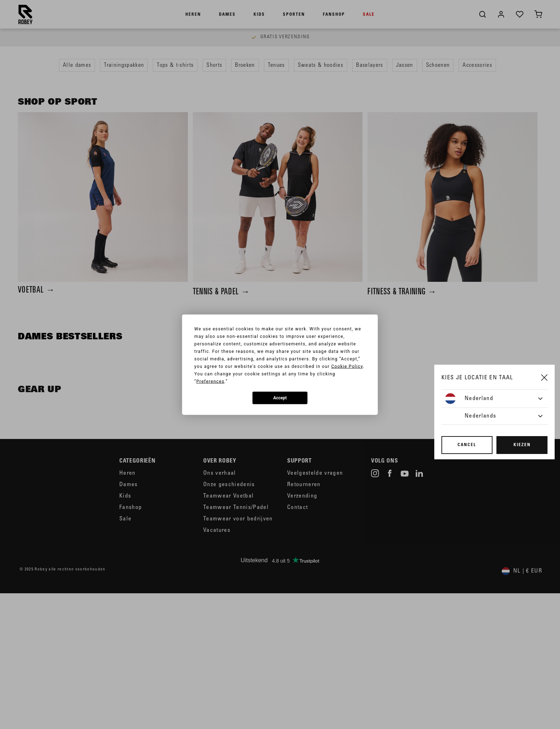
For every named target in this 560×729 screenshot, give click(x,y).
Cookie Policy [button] (347, 366)
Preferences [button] (211, 381)
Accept (280, 398)
